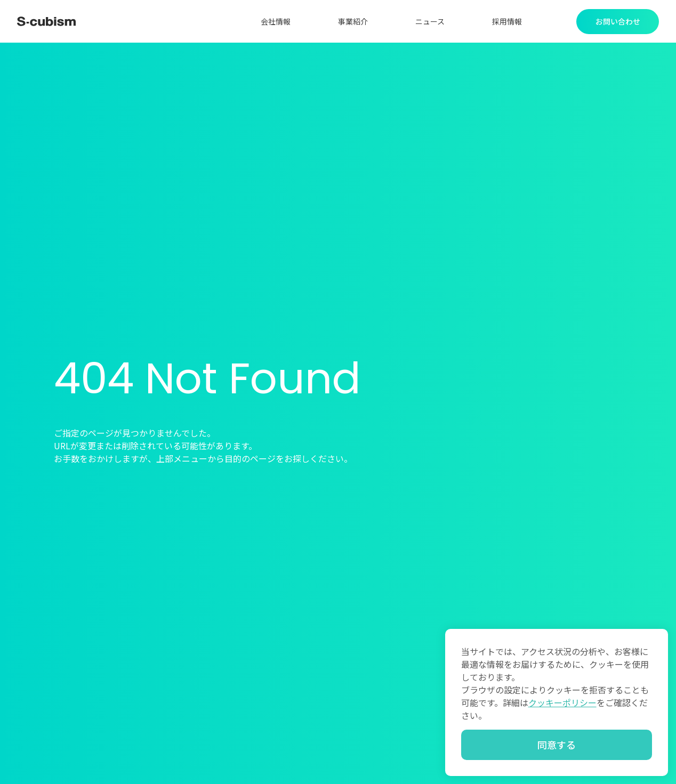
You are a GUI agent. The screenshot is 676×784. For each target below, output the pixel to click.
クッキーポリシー (562, 702)
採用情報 (507, 21)
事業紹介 (353, 21)
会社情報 (276, 21)
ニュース (430, 21)
